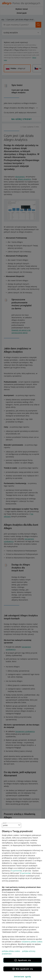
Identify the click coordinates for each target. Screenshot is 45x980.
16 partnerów (16, 871)
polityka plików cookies (11, 951)
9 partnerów (25, 873)
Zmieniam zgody (23, 977)
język (5, 823)
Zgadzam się (22, 960)
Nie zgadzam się (22, 969)
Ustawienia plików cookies (32, 942)
